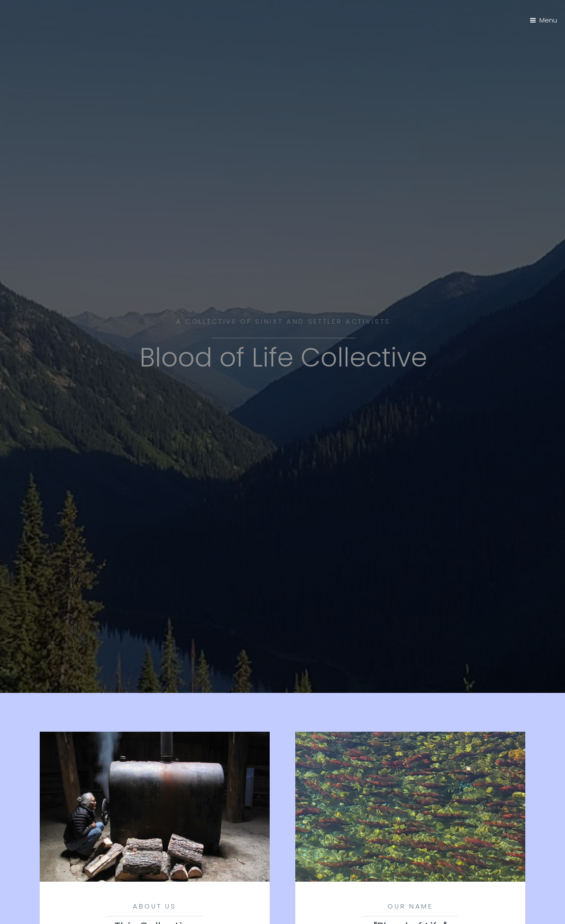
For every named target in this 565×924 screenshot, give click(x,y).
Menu (548, 20)
